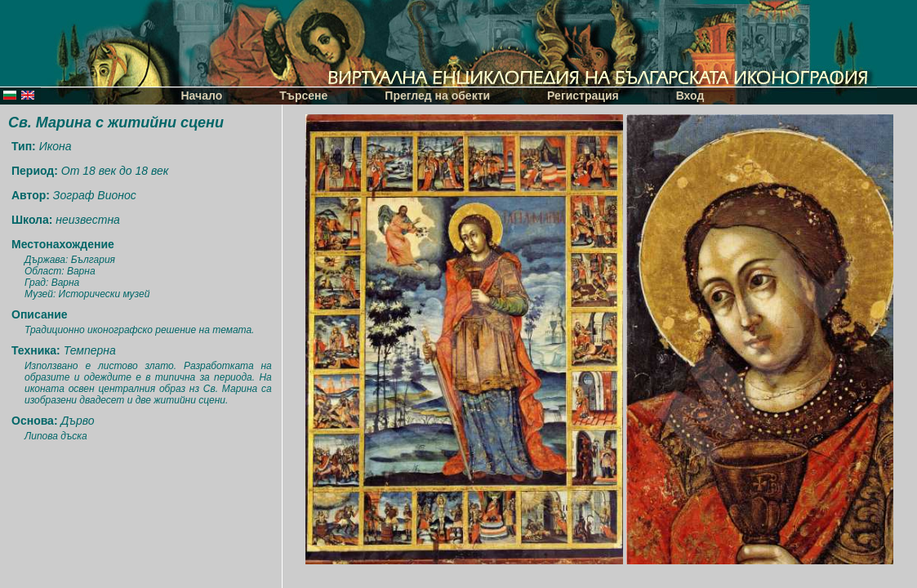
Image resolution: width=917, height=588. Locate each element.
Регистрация (583, 96)
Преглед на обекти (437, 96)
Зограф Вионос (95, 195)
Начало (202, 96)
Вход (690, 96)
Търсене (303, 96)
